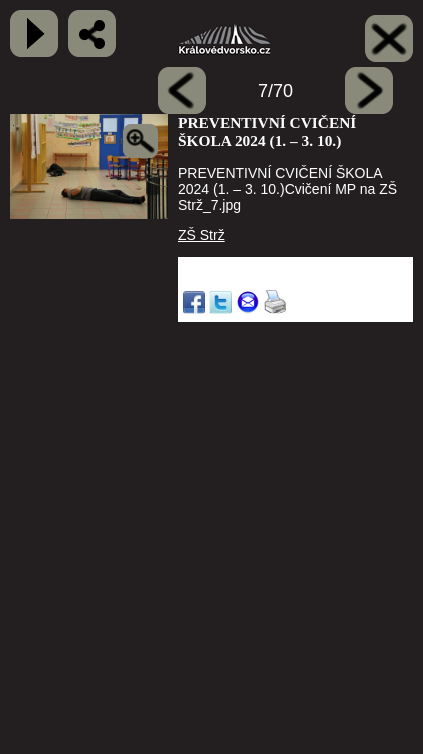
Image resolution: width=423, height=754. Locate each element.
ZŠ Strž (201, 235)
